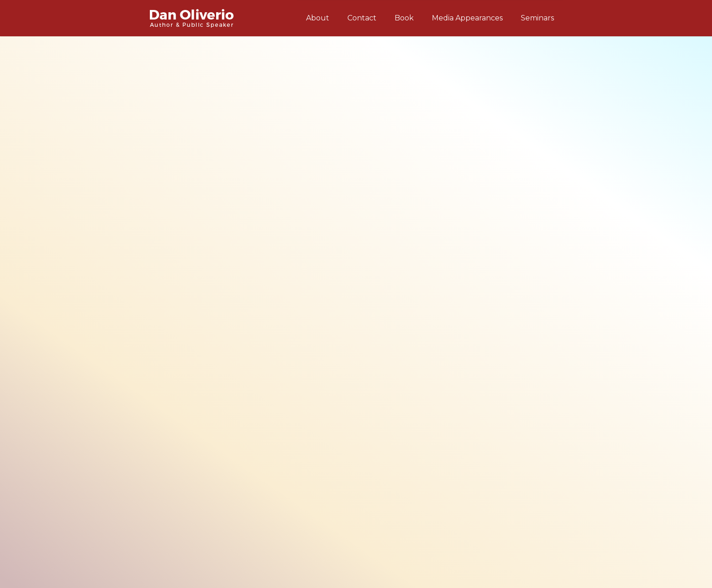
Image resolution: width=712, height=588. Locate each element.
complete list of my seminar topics (253, 202)
